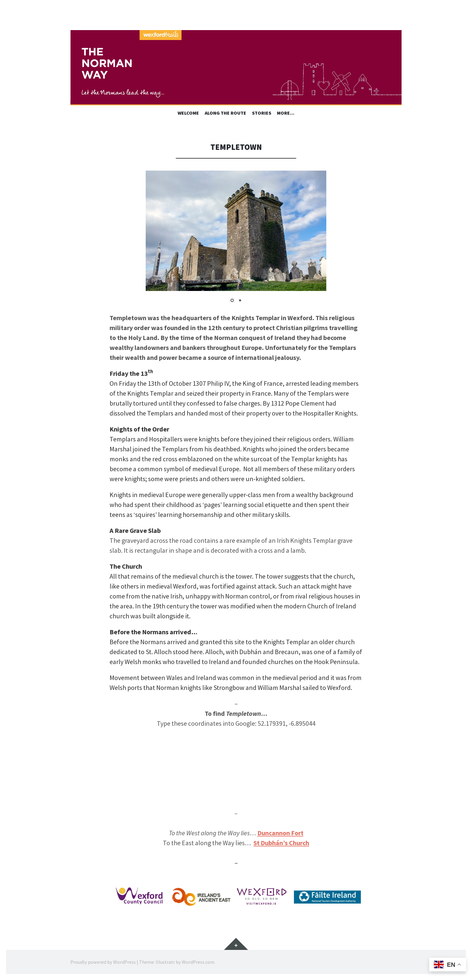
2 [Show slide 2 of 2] (240, 301)
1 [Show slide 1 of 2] (232, 301)
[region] (236, 242)
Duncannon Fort (280, 833)
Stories (262, 113)
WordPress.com (198, 962)
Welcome (188, 113)
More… (286, 113)
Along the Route (225, 113)
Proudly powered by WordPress (103, 962)
